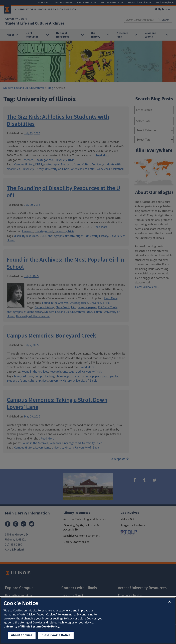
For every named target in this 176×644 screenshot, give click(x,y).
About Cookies (22, 635)
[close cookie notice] (169, 602)
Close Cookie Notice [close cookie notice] (56, 635)
